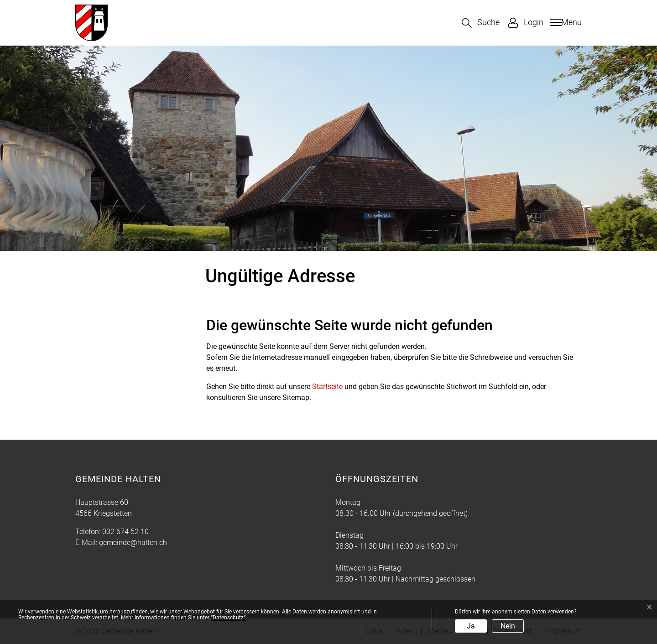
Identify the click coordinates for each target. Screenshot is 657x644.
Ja (471, 626)
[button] (481, 23)
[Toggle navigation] (565, 22)
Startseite (327, 387)
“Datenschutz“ (228, 618)
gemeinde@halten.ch (133, 543)
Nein (508, 626)
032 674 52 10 (125, 532)
